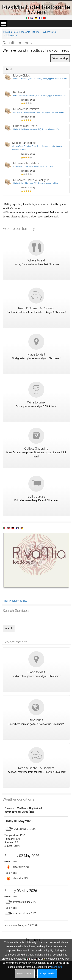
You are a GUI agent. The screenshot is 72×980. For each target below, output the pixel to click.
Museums (12, 36)
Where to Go (50, 32)
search (9, 628)
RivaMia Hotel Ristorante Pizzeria (21, 32)
